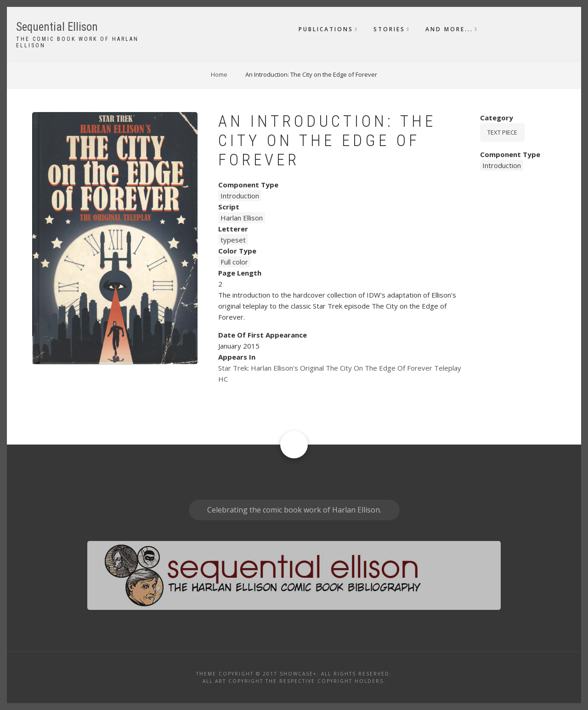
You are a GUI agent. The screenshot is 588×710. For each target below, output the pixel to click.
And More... (449, 29)
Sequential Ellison (57, 27)
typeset (233, 240)
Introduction (240, 196)
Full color (234, 262)
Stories (389, 29)
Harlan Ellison (242, 218)
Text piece (502, 132)
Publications (326, 29)
